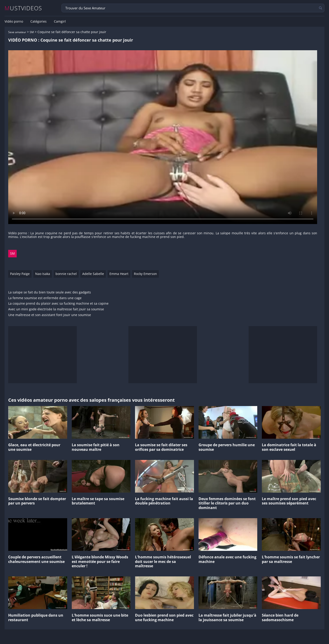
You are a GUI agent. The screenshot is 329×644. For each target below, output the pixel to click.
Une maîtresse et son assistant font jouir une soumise (50, 315)
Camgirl (60, 21)
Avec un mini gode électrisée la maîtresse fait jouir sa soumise (56, 309)
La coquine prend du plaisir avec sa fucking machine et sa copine (58, 304)
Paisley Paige (20, 274)
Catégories (38, 21)
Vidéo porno (14, 21)
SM (32, 32)
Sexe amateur (17, 32)
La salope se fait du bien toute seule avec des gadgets (50, 292)
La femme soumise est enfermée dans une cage (45, 298)
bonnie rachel (66, 274)
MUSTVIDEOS (23, 8)
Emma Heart (119, 274)
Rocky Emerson (145, 274)
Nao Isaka (43, 274)
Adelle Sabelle (93, 274)
